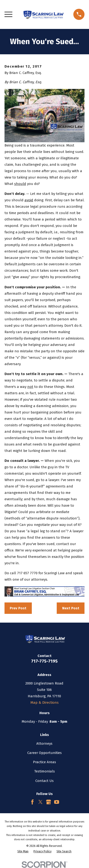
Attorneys (44, 744)
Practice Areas (44, 762)
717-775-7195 (44, 661)
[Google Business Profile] (49, 802)
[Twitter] (40, 802)
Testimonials (44, 771)
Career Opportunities (44, 753)
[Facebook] (32, 802)
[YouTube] (57, 802)
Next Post (71, 608)
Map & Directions (44, 703)
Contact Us (44, 781)
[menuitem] (23, 852)
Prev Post (18, 608)
